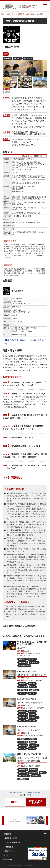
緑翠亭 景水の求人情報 (26, 14)
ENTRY (36, 802)
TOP (3, 14)
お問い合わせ (9, 851)
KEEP (15, 802)
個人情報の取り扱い (16, 792)
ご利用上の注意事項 (32, 792)
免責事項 (10, 847)
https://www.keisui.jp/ (20, 335)
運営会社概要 (12, 838)
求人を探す (11, 14)
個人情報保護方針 (13, 842)
